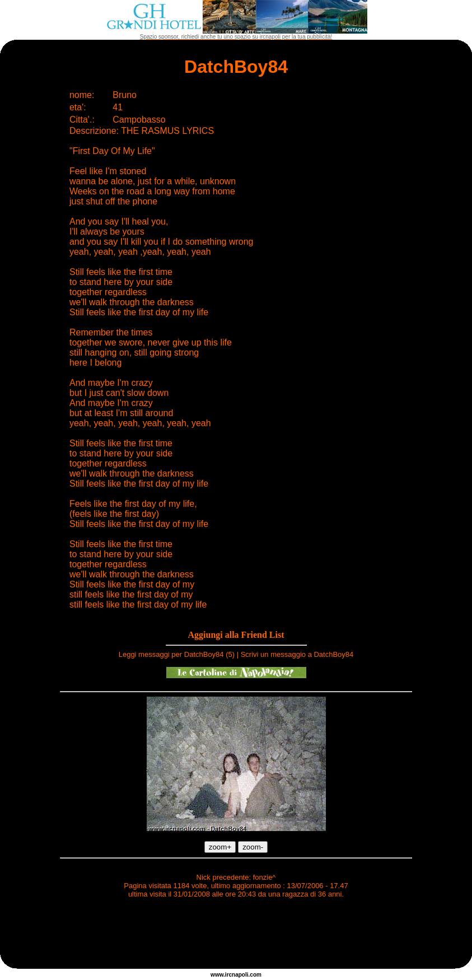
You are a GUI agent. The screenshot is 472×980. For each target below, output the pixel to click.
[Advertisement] (236, 935)
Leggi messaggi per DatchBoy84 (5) (177, 654)
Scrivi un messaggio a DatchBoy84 (297, 654)
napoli (240, 975)
